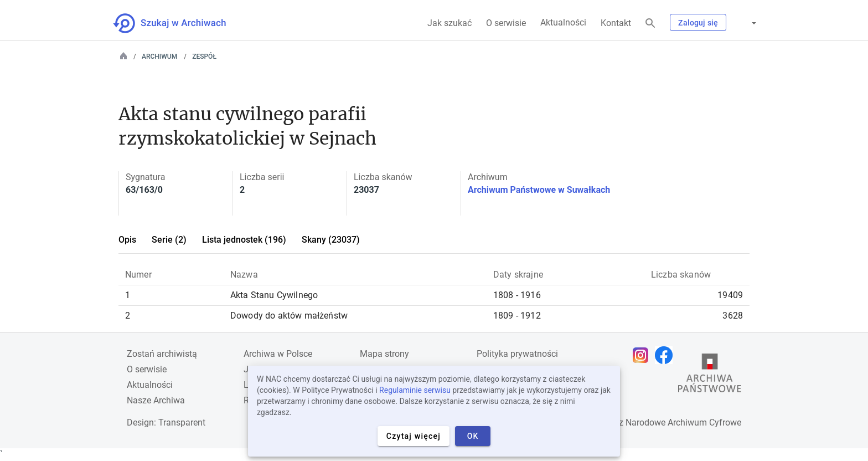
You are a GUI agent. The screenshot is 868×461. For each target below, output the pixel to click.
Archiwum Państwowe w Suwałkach (539, 190)
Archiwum (159, 57)
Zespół (204, 57)
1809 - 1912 (517, 316)
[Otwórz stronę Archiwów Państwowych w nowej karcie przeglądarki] (710, 376)
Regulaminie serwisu (415, 390)
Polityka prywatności (517, 354)
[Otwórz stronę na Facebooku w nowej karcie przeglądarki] (666, 355)
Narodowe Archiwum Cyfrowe (683, 422)
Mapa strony (384, 354)
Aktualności (563, 22)
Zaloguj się (698, 23)
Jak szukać (449, 23)
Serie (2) (169, 240)
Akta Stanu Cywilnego (274, 295)
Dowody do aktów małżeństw (289, 316)
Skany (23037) (331, 240)
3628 (733, 316)
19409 (730, 295)
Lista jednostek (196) (244, 240)
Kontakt (616, 23)
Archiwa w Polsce (278, 354)
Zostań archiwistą (162, 354)
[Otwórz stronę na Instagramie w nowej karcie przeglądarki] (643, 355)
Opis (127, 240)
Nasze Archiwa (156, 400)
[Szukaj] (650, 24)
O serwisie (506, 23)
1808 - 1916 (517, 295)
